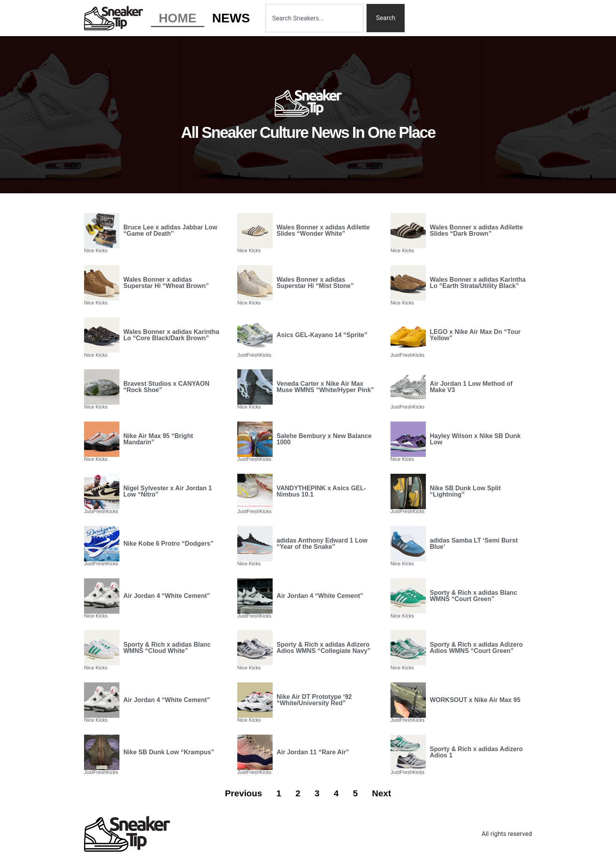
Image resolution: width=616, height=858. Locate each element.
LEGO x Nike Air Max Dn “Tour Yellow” (475, 335)
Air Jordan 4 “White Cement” (167, 596)
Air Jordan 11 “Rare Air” (313, 752)
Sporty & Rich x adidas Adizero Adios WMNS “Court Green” (476, 648)
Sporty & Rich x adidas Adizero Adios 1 (476, 752)
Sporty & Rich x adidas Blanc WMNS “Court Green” (473, 596)
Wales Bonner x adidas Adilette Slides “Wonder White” (323, 230)
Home (178, 18)
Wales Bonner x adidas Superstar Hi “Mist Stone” (315, 283)
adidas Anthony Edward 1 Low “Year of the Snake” (322, 544)
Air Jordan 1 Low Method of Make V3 (471, 387)
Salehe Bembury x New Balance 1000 (324, 439)
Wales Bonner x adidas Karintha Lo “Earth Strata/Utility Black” (478, 283)
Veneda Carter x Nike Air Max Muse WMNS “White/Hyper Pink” (325, 387)
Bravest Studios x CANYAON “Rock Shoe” (166, 387)
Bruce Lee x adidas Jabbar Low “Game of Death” (170, 230)
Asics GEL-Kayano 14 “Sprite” (322, 335)
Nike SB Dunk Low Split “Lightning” (465, 491)
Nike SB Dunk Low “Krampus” (169, 752)
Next (382, 793)
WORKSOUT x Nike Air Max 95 (475, 700)
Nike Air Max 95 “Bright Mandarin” (158, 439)
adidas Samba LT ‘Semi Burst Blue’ (474, 544)
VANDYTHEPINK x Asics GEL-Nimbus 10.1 (321, 491)
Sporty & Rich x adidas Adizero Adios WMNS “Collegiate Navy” (324, 648)
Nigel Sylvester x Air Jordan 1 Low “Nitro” (168, 491)
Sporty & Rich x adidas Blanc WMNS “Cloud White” (167, 648)
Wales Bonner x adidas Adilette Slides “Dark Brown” (476, 230)
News (231, 18)
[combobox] (314, 18)
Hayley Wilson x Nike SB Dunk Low (475, 439)
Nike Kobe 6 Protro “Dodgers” (168, 544)
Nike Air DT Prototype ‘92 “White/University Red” (314, 700)
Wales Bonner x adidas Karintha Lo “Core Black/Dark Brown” (171, 335)
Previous (244, 793)
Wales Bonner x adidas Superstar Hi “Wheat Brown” (166, 283)
